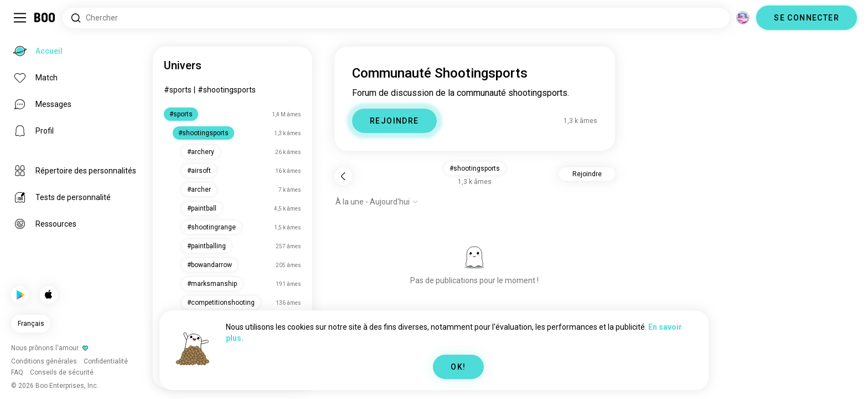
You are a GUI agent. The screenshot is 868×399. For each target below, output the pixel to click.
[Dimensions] (743, 18)
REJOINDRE (394, 121)
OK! (458, 367)
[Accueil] (45, 18)
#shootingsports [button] (475, 168)
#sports (178, 90)
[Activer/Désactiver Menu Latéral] (20, 18)
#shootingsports (227, 90)
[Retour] (343, 176)
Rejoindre (587, 174)
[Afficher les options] (377, 202)
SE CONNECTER (807, 18)
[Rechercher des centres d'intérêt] (396, 18)
